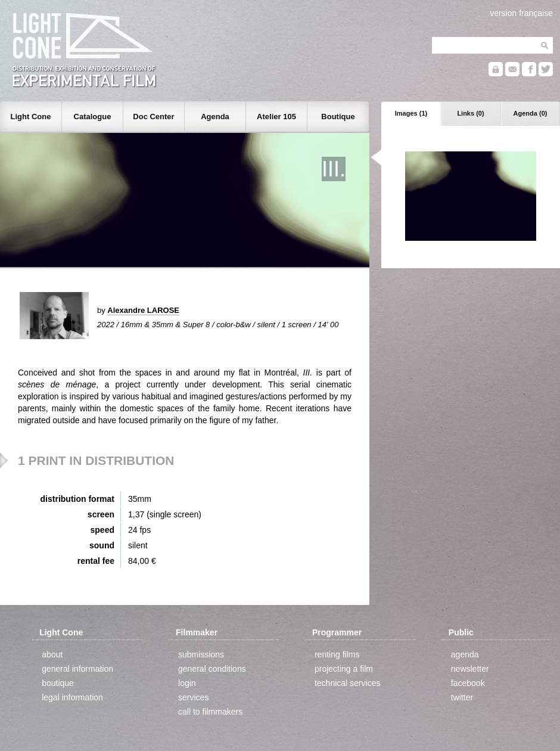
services (193, 697)
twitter (462, 697)
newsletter (470, 669)
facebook (468, 683)
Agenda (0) (531, 113)
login (187, 683)
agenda (465, 654)
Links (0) (470, 113)
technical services (348, 683)
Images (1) (411, 113)
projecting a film (344, 669)
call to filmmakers (210, 712)
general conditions (212, 669)
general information (77, 669)
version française (521, 13)
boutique (58, 683)
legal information (72, 697)
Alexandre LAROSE (143, 310)
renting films (337, 654)
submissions (201, 654)
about (52, 654)
